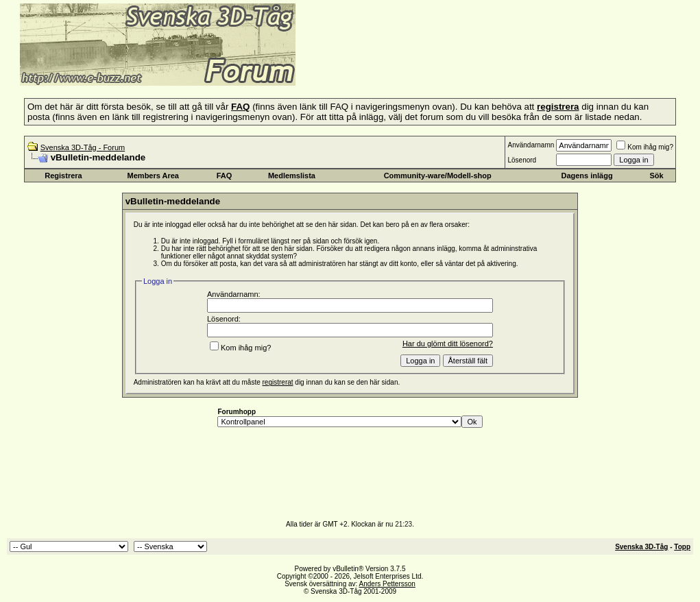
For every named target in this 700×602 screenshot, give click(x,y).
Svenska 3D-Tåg (641, 547)
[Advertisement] (463, 65)
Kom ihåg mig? (645, 147)
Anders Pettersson (387, 584)
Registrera (63, 176)
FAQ (225, 176)
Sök (657, 176)
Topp (682, 547)
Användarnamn (531, 145)
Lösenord (522, 160)
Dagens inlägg (587, 176)
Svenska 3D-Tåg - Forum (83, 147)
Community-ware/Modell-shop (438, 176)
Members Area (153, 176)
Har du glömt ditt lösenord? (448, 344)
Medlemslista (292, 176)
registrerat (278, 382)
